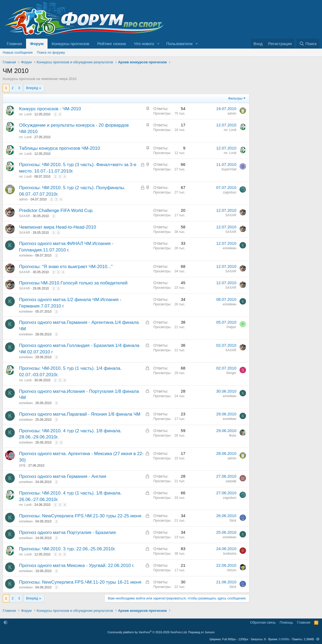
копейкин (26, 255)
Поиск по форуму (51, 52)
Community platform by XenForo (147, 632)
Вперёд (32, 88)
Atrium (232, 570)
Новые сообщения (18, 52)
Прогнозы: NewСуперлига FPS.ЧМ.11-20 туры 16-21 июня (80, 582)
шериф (231, 481)
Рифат (232, 327)
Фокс (233, 436)
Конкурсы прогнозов (70, 44)
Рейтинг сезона (111, 44)
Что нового (144, 44)
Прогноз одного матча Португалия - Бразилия (67, 533)
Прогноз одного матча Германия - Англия (63, 476)
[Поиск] (308, 44)
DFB (22, 466)
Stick (233, 521)
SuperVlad (229, 169)
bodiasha (230, 554)
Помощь (286, 622)
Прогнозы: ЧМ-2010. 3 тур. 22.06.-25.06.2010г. (67, 549)
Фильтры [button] (235, 98)
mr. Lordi (25, 114)
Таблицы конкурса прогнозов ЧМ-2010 (59, 148)
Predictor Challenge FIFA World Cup (56, 211)
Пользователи (179, 44)
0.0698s (284, 639)
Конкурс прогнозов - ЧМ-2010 (50, 109)
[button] (158, 44)
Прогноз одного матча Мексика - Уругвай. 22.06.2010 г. (77, 566)
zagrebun (230, 192)
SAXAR (25, 216)
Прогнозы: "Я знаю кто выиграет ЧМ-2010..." (66, 267)
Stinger (231, 373)
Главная (14, 44)
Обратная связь (263, 622)
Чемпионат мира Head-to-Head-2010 (58, 227)
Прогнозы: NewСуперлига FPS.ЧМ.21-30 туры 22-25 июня (80, 516)
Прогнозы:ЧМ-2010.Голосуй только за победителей (73, 283)
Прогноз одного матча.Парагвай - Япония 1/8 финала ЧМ (80, 414)
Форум (37, 44)
